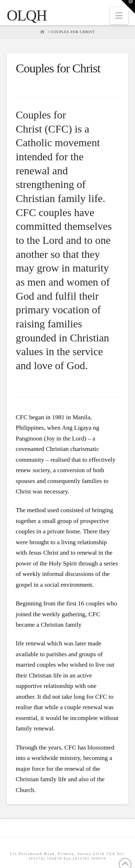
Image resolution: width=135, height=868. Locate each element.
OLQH (27, 15)
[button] (119, 16)
